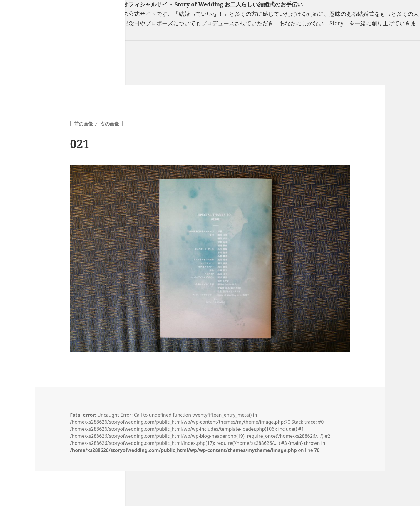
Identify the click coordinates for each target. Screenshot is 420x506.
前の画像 (83, 124)
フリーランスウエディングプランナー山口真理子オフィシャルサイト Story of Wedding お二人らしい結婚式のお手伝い (151, 4)
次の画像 (110, 124)
